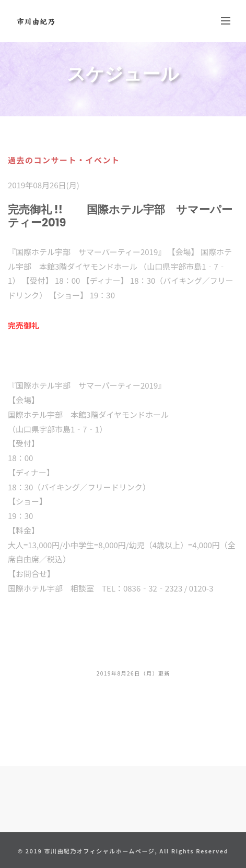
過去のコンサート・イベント (64, 160)
